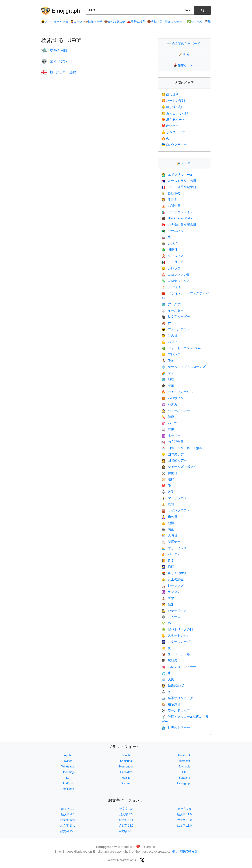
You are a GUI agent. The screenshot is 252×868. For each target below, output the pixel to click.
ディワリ (171, 287)
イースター (173, 310)
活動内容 (155, 22)
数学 (168, 492)
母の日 (169, 517)
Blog (184, 54)
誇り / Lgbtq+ (174, 573)
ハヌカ (169, 404)
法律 (168, 479)
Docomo (126, 783)
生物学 (169, 200)
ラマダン (171, 592)
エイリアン (54, 61)
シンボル (195, 22)
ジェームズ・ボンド (179, 467)
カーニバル (173, 231)
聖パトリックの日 (177, 629)
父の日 (169, 335)
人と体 (76, 22)
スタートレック (176, 635)
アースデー (173, 304)
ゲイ (168, 373)
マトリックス (174, 498)
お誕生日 (171, 206)
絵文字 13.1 (68, 826)
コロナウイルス (176, 281)
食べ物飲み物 (115, 22)
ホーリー (171, 435)
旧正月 (169, 250)
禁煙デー (171, 542)
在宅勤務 (171, 704)
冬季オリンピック (177, 698)
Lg (68, 778)
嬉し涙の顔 (172, 107)
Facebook (184, 755)
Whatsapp (68, 767)
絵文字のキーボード (184, 44)
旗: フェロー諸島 (59, 72)
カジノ (169, 243)
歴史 (168, 429)
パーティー (173, 554)
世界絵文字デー (176, 728)
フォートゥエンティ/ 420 (182, 348)
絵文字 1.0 (68, 809)
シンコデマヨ (174, 262)
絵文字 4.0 (68, 814)
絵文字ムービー (176, 317)
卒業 (168, 385)
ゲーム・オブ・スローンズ (184, 367)
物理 (168, 567)
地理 (168, 379)
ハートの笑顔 (173, 101)
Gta (167, 360)
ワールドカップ (176, 710)
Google (126, 755)
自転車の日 (173, 193)
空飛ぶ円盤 (54, 51)
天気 (168, 679)
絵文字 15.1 (68, 831)
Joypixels (184, 767)
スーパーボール (176, 654)
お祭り (169, 342)
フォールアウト (176, 329)
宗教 (168, 598)
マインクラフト (176, 510)
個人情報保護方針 (185, 852)
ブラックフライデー (179, 212)
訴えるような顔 (175, 113)
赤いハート (172, 126)
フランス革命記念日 (179, 187)
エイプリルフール (177, 175)
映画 (168, 529)
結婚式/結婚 (173, 685)
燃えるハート (173, 120)
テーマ (184, 163)
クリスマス (173, 256)
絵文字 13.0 (184, 820)
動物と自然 (93, 22)
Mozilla (126, 778)
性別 (168, 604)
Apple (68, 755)
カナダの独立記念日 (179, 225)
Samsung (126, 761)
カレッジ (171, 268)
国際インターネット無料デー (185, 448)
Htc (184, 772)
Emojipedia (68, 789)
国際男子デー (174, 454)
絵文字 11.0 (184, 814)
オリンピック (174, 548)
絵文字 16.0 (126, 831)
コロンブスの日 (176, 275)
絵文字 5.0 (126, 814)
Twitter (68, 761)
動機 (168, 523)
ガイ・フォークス (177, 392)
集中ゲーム (184, 65)
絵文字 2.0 (126, 809)
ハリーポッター (176, 410)
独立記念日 (173, 442)
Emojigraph (66, 11)
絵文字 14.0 (126, 826)
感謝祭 (169, 660)
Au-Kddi (68, 783)
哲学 (168, 560)
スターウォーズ (176, 642)
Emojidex (126, 772)
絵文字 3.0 (184, 809)
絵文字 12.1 (126, 820)
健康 (168, 417)
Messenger (126, 767)
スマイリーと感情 (55, 22)
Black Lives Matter (178, 218)
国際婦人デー (174, 460)
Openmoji (68, 772)
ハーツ (169, 423)
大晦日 (169, 535)
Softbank (184, 778)
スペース (171, 617)
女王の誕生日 (174, 579)
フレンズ (171, 354)
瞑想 (168, 504)
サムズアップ (173, 132)
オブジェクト (175, 22)
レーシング (173, 585)
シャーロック (174, 610)
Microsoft (184, 761)
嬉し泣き (170, 94)
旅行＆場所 (136, 22)
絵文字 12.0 (68, 820)
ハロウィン (173, 398)
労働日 (169, 473)
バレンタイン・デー (179, 667)
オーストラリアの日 (179, 181)
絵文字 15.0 (184, 826)
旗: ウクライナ (174, 145)
